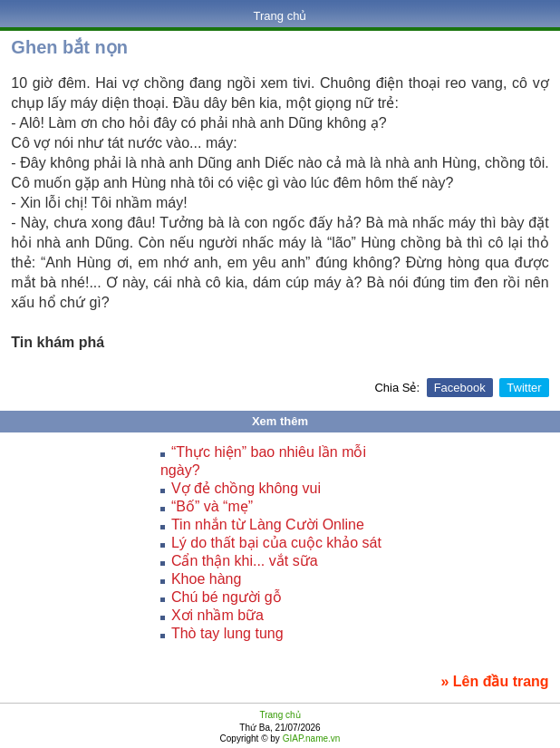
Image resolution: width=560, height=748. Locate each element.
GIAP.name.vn (310, 738)
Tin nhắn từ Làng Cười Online (268, 525)
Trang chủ (280, 16)
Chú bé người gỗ (227, 597)
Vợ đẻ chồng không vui (246, 488)
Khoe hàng (206, 579)
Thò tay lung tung (227, 633)
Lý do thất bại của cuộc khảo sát (276, 543)
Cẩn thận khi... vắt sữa (245, 561)
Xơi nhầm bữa (217, 615)
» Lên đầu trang (494, 681)
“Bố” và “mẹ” (212, 506)
